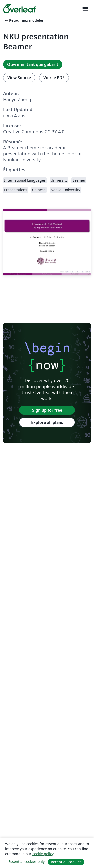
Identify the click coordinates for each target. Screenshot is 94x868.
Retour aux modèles (24, 20)
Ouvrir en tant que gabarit (33, 64)
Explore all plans (47, 422)
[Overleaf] (19, 9)
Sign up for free (47, 410)
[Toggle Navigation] (85, 9)
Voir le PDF (54, 78)
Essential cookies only (26, 862)
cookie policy (43, 854)
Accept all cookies (66, 862)
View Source (19, 78)
